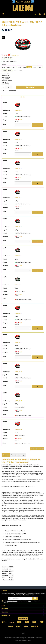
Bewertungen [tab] (22, 455)
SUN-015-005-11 (18, 401)
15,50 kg (10, 70)
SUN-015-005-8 (18, 313)
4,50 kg (19, 67)
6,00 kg (24, 67)
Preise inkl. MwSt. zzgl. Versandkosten (7, 59)
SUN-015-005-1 (18, 110)
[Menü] (3, 14)
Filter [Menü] (23, 97)
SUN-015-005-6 (18, 256)
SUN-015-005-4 (18, 198)
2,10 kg (4, 67)
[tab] (6, 455)
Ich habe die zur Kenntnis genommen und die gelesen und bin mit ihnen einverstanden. (21, 602)
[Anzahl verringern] (3, 87)
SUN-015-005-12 (18, 429)
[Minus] (16, 125)
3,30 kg (14, 67)
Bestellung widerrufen (23, 618)
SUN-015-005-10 (18, 372)
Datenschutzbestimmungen (12, 601)
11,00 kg (40, 67)
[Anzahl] (9, 87)
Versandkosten (22, 637)
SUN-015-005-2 (18, 139)
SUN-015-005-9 (18, 343)
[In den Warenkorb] (30, 87)
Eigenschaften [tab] (14, 455)
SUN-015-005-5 (18, 227)
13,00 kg (4, 70)
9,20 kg (34, 67)
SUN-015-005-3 (18, 169)
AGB (29, 601)
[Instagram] (23, 634)
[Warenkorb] (44, 14)
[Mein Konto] (40, 14)
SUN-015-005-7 (18, 285)
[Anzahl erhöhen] (14, 87)
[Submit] (35, 598)
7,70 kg (29, 67)
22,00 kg (20, 70)
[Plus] (30, 125)
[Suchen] (35, 14)
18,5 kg (15, 70)
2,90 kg (9, 67)
